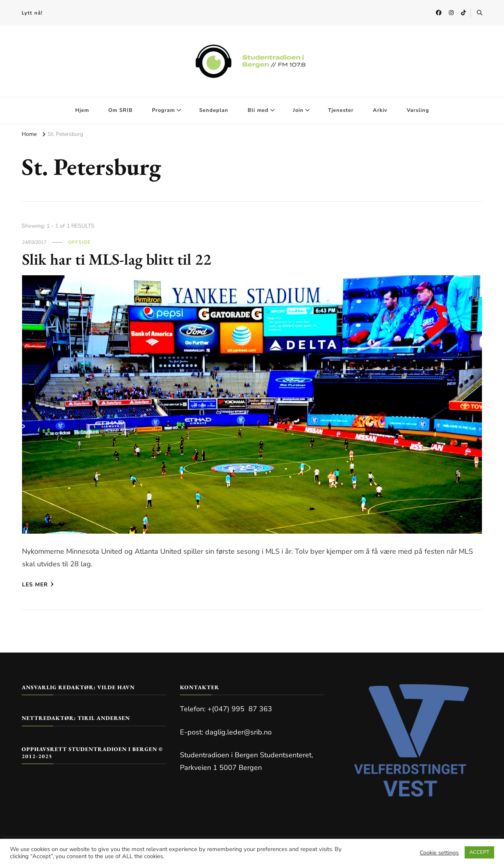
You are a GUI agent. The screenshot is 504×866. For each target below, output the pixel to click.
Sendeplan (214, 110)
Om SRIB (120, 110)
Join (298, 110)
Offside (79, 242)
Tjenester (341, 110)
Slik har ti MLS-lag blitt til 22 (117, 259)
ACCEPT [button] (479, 852)
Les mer (38, 585)
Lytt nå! (32, 13)
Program (163, 110)
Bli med (258, 110)
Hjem (82, 110)
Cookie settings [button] (439, 853)
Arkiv (380, 110)
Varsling (418, 110)
